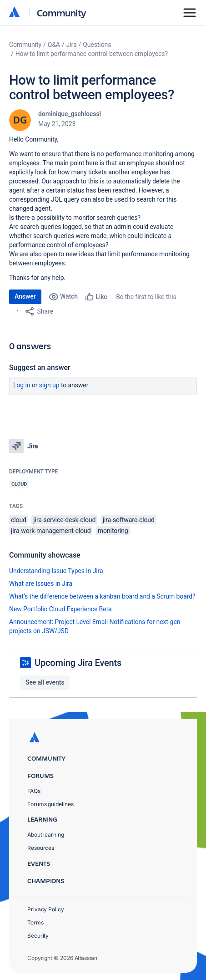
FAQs (34, 791)
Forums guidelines (50, 804)
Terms (35, 922)
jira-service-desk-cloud (64, 520)
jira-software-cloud (129, 520)
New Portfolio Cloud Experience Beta (60, 609)
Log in (22, 385)
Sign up (49, 385)
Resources (41, 848)
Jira (72, 45)
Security (38, 936)
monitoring (113, 531)
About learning (46, 835)
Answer (25, 296)
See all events (45, 682)
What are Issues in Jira (41, 584)
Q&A (54, 45)
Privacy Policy (46, 909)
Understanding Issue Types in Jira (56, 571)
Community (62, 13)
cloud (19, 520)
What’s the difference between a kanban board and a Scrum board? (102, 596)
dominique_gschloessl (70, 114)
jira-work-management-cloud (51, 531)
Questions (97, 45)
